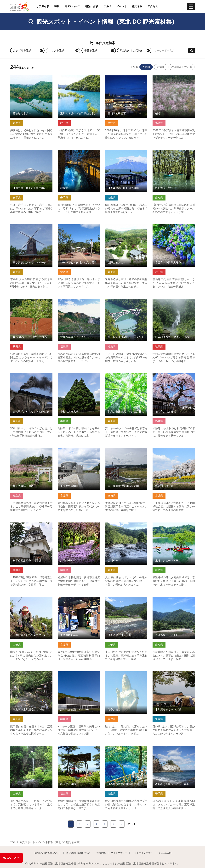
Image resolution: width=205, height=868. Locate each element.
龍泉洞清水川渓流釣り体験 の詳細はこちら (31, 674)
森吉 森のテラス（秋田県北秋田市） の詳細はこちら (31, 302)
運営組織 (101, 853)
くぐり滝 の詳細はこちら (25, 748)
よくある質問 (165, 853)
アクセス (153, 6)
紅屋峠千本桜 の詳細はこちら (75, 524)
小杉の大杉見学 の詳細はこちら (76, 375)
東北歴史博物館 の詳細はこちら (76, 449)
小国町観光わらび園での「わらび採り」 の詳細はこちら (31, 600)
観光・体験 (92, 6)
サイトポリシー (119, 853)
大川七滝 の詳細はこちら (120, 524)
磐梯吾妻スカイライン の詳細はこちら (79, 302)
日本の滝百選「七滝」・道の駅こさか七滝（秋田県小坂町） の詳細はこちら (174, 304)
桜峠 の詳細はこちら (165, 77)
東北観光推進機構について (47, 853)
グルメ (107, 6)
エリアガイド (41, 6)
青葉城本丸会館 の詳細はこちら (76, 598)
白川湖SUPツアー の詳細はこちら (172, 151)
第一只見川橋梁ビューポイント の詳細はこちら (126, 302)
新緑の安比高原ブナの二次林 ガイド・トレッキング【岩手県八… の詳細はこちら (126, 378)
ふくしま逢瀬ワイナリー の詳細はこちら (79, 674)
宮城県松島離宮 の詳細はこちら (124, 77)
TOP (13, 842)
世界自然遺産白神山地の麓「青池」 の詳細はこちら (126, 749)
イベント (122, 6)
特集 (57, 6)
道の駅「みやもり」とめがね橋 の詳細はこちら (31, 376)
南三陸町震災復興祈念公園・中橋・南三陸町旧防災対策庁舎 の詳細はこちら (126, 452)
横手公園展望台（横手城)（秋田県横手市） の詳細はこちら (31, 526)
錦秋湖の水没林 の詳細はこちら (29, 77)
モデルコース (72, 6)
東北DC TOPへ (11, 858)
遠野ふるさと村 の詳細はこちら (124, 226)
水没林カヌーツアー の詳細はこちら (174, 524)
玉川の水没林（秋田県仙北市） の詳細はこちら (79, 79)
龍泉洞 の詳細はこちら (71, 151)
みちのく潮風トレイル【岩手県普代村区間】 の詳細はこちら (174, 749)
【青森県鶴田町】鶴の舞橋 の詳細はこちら (126, 153)
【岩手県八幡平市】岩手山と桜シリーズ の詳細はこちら (31, 153)
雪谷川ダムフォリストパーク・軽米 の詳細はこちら (31, 227)
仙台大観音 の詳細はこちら (121, 673)
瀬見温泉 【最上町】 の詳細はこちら (126, 600)
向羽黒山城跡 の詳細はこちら (75, 748)
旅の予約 (137, 6)
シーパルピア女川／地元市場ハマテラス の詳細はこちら (79, 227)
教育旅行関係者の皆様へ (79, 853)
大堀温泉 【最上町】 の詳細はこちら (174, 600)
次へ (132, 824)
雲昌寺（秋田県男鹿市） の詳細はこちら (174, 227)
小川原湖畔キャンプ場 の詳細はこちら (174, 674)
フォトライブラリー (142, 853)
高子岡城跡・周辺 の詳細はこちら (30, 449)
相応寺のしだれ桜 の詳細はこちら (172, 375)
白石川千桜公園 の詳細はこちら (171, 449)
